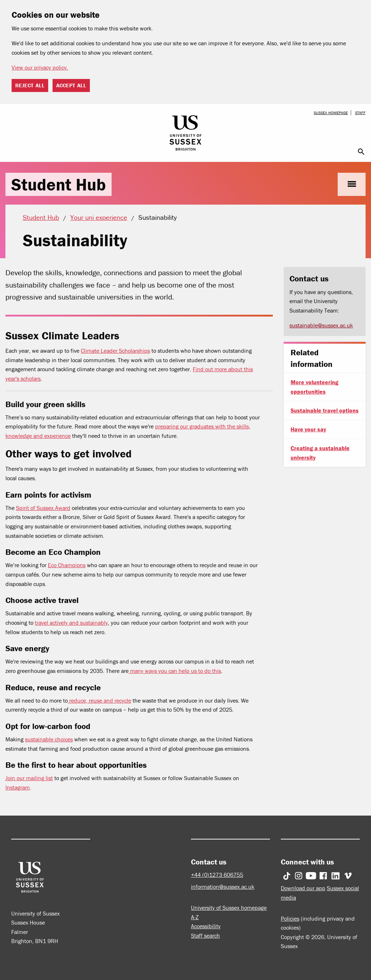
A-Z (195, 917)
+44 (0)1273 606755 (217, 875)
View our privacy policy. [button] (40, 67)
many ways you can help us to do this (175, 671)
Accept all (71, 85)
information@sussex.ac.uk (223, 887)
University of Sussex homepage (229, 908)
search (361, 152)
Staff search (205, 935)
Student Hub (59, 184)
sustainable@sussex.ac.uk (321, 325)
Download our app (303, 888)
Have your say (308, 429)
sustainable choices (49, 739)
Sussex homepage (331, 113)
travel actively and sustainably (71, 623)
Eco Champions (67, 565)
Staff (360, 113)
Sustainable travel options (325, 410)
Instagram (18, 787)
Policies (290, 918)
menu (352, 184)
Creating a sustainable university (320, 453)
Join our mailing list (29, 778)
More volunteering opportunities (314, 387)
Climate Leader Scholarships (115, 351)
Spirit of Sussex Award (43, 508)
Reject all (30, 85)
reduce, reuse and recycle (99, 700)
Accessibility (206, 926)
